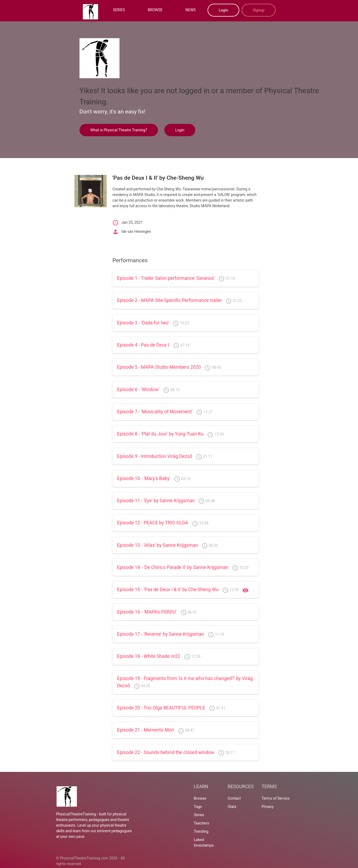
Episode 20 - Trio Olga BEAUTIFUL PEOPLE (161, 708)
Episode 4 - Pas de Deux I (143, 345)
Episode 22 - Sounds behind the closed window (166, 752)
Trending (201, 831)
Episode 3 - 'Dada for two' (143, 323)
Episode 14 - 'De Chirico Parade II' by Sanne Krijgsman (173, 567)
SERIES (119, 10)
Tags (198, 807)
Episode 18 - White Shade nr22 (149, 656)
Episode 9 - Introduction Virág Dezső (155, 456)
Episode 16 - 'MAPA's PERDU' (147, 612)
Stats (232, 807)
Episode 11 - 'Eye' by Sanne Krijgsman (156, 501)
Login (223, 10)
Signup (259, 10)
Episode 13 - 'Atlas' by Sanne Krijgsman (158, 545)
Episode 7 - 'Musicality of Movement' (155, 412)
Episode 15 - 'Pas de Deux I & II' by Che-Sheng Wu (168, 590)
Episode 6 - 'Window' (138, 390)
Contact (234, 798)
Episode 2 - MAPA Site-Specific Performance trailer (170, 300)
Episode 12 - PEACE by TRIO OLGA (153, 523)
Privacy (268, 807)
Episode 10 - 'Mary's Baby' (144, 478)
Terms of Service (276, 798)
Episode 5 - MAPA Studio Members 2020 (159, 367)
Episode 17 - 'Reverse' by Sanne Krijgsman (161, 634)
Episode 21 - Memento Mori (146, 730)
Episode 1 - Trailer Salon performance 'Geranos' (166, 278)
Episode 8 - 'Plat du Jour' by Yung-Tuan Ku (160, 434)
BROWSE (155, 10)
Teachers (202, 823)
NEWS (191, 10)
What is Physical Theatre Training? (119, 130)
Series (199, 815)
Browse (200, 798)
